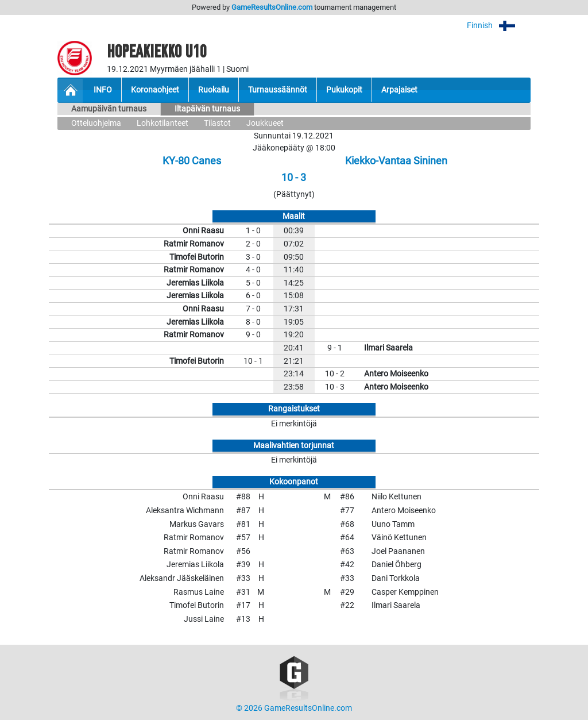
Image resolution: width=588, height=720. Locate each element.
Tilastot (217, 123)
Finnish (499, 26)
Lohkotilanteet (163, 123)
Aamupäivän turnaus (109, 109)
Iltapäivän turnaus (207, 109)
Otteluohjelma (96, 123)
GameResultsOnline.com (272, 7)
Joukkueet (265, 123)
